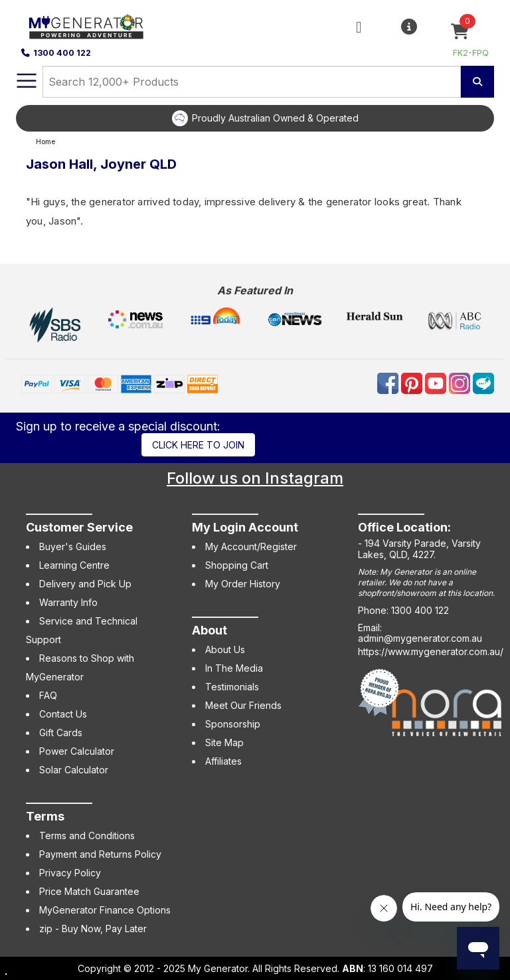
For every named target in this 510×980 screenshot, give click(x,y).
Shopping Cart (237, 565)
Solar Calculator (74, 770)
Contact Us (63, 714)
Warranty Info (68, 602)
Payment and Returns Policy (100, 854)
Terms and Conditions (87, 835)
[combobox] (252, 82)
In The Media (234, 668)
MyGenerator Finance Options (105, 910)
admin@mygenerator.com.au (420, 638)
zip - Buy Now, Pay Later (93, 929)
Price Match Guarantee (89, 891)
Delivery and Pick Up (85, 584)
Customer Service (79, 527)
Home (45, 142)
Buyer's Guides (73, 546)
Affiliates (223, 761)
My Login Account (245, 527)
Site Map (224, 742)
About (210, 630)
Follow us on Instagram (255, 478)
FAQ (48, 695)
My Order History (243, 584)
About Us (225, 649)
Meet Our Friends (243, 705)
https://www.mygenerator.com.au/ (431, 651)
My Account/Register (251, 546)
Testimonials (232, 687)
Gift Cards (61, 733)
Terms (45, 816)
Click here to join (198, 445)
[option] (265, 118)
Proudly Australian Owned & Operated (275, 118)
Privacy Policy (70, 873)
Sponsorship (233, 724)
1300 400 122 (56, 53)
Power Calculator (77, 751)
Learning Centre (74, 565)
